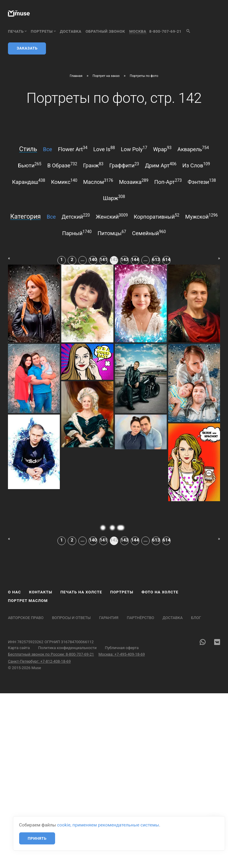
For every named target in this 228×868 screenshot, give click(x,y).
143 (124, 260)
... (82, 260)
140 (93, 260)
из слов (196, 165)
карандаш (29, 181)
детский (76, 216)
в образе (62, 165)
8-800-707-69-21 (165, 31)
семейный (149, 233)
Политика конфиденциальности (67, 648)
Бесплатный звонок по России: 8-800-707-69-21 (51, 654)
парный (77, 233)
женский (112, 216)
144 (135, 260)
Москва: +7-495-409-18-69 (122, 654)
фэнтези (202, 181)
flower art (73, 149)
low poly (134, 149)
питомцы (112, 233)
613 (156, 260)
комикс (64, 181)
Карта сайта (19, 648)
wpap (162, 149)
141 (103, 260)
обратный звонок (105, 31)
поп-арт (168, 181)
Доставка (71, 31)
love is (104, 149)
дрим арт (161, 165)
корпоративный (157, 216)
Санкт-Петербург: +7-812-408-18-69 (39, 661)
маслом (98, 181)
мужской (201, 216)
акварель (193, 149)
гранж (93, 165)
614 (166, 260)
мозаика (134, 181)
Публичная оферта (122, 648)
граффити (124, 165)
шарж (114, 198)
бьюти (30, 165)
